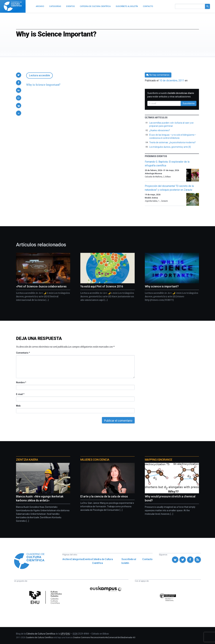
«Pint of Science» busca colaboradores (41, 286)
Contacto (147, 559)
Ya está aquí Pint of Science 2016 (102, 286)
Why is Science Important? (43, 85)
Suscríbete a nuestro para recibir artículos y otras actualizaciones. (171, 95)
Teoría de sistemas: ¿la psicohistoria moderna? (172, 142)
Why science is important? (162, 286)
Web (18, 406)
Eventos (88, 559)
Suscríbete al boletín (129, 561)
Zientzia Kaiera (27, 460)
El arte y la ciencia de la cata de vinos (104, 496)
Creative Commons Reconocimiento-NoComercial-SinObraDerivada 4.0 (104, 637)
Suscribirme (189, 103)
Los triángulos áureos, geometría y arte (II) (170, 147)
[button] (19, 75)
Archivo (67, 559)
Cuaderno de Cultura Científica (39, 637)
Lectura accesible (39, 75)
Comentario (23, 353)
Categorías (77, 559)
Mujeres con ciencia (95, 460)
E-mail (20, 394)
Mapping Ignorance (159, 460)
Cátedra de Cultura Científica (102, 561)
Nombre (21, 382)
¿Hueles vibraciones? (160, 130)
